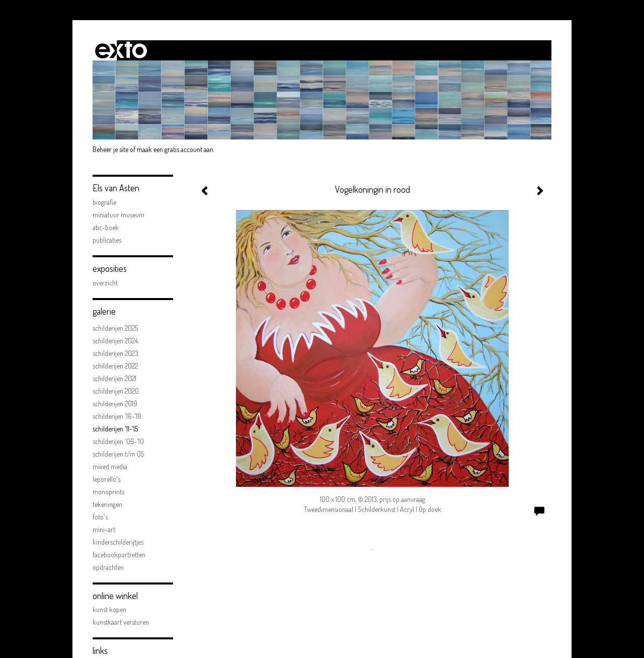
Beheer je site (110, 149)
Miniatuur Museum (118, 215)
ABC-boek (106, 227)
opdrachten (108, 567)
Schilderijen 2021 (114, 378)
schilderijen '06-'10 (118, 441)
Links (100, 650)
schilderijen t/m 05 (118, 454)
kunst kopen (109, 609)
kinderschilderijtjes (118, 542)
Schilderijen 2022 (115, 366)
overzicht (105, 283)
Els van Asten (116, 188)
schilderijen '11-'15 (115, 429)
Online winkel (115, 596)
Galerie (104, 311)
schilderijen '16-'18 (117, 416)
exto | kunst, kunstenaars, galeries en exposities (121, 50)
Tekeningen (107, 504)
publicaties (107, 240)
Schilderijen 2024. (116, 341)
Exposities (110, 268)
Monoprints (108, 492)
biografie (104, 202)
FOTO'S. (101, 517)
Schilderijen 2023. (116, 353)
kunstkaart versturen (121, 622)
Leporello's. (107, 479)
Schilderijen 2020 (116, 391)
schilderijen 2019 (115, 404)
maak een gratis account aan (175, 149)
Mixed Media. (110, 466)
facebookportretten (119, 555)
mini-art (104, 529)
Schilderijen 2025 (115, 328)
